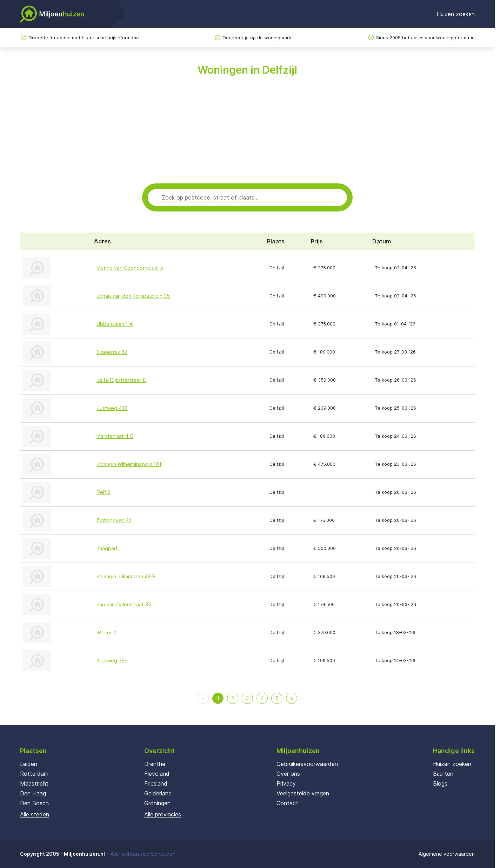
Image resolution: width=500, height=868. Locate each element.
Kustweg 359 (112, 661)
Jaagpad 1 (109, 548)
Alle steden (35, 814)
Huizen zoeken (456, 14)
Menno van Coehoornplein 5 (130, 268)
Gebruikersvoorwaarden (307, 764)
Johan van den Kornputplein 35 (133, 296)
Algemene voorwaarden (447, 854)
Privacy (286, 783)
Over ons (288, 774)
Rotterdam (34, 774)
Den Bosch (34, 803)
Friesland (156, 783)
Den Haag (33, 793)
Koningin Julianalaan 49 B (126, 576)
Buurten (443, 774)
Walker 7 (106, 633)
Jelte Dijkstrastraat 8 (121, 380)
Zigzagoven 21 (114, 520)
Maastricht (34, 783)
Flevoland (157, 774)
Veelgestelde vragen (303, 793)
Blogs (440, 783)
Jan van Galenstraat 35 (124, 604)
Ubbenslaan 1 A (115, 324)
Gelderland (158, 793)
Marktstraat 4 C (115, 436)
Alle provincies (163, 814)
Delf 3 (104, 492)
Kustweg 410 (112, 408)
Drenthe (155, 764)
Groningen (157, 803)
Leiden (29, 764)
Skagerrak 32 (112, 352)
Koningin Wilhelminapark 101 (129, 464)
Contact (287, 803)
